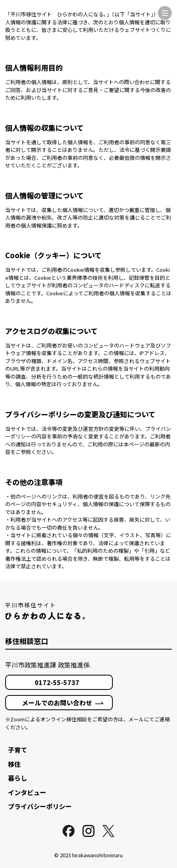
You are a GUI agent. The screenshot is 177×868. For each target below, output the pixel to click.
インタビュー (27, 792)
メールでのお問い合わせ (57, 703)
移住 (14, 764)
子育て (18, 750)
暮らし (18, 778)
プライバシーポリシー (40, 806)
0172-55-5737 (57, 682)
